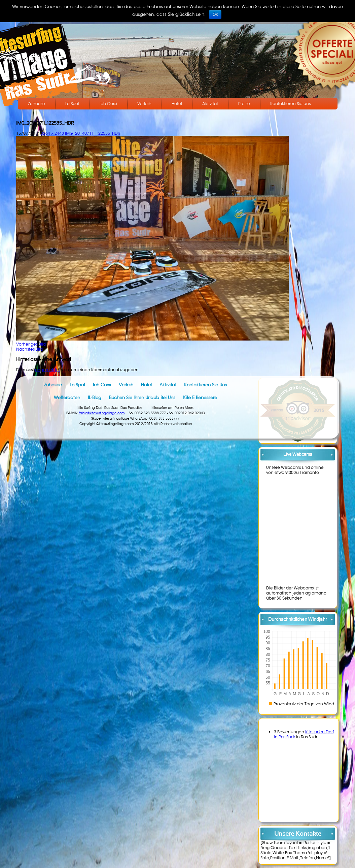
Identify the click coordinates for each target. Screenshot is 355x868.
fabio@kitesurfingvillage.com (102, 413)
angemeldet (47, 370)
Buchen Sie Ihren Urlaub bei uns (142, 398)
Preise (244, 104)
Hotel (177, 104)
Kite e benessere (200, 398)
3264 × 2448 (52, 133)
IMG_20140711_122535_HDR (93, 133)
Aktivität (210, 104)
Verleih (144, 104)
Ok (215, 14)
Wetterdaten (67, 398)
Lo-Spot (72, 104)
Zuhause (37, 104)
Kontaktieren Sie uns (290, 104)
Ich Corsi (108, 104)
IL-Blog (95, 398)
